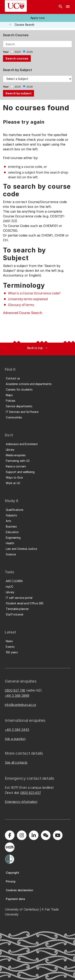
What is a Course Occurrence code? (34, 293)
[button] (37, 18)
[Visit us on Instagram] (22, 835)
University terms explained (28, 299)
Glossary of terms (21, 305)
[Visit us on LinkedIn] (34, 835)
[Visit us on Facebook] (10, 835)
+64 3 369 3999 (17, 696)
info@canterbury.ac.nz (20, 705)
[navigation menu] (68, 7)
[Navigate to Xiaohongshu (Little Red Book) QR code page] (10, 847)
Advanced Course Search (22, 313)
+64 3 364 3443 (17, 730)
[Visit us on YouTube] (58, 835)
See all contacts (16, 762)
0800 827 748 (15, 690)
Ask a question (15, 739)
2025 (18, 52)
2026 (30, 52)
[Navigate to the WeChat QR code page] (46, 835)
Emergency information (21, 802)
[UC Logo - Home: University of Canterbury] (16, 6)
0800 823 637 (31, 793)
